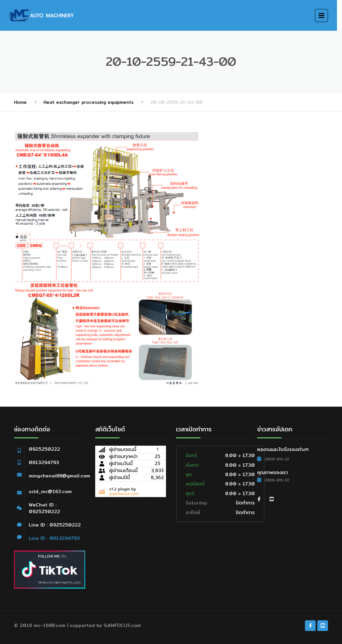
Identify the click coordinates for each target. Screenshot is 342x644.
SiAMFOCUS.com (122, 625)
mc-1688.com (50, 625)
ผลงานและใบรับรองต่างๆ (283, 449)
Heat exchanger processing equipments (89, 102)
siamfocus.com (124, 494)
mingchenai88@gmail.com (59, 476)
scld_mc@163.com (50, 491)
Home (20, 102)
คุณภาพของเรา (273, 472)
